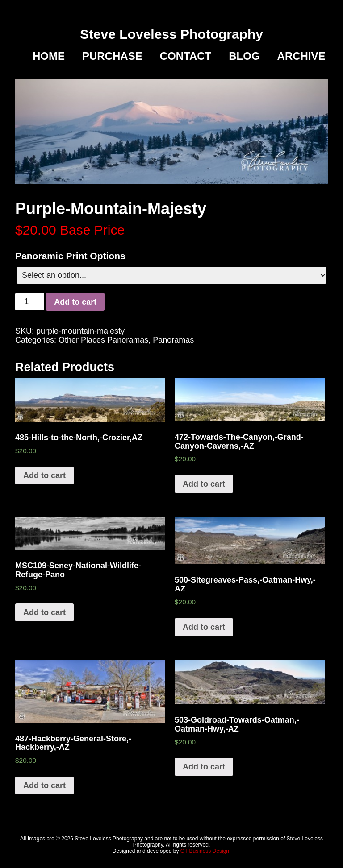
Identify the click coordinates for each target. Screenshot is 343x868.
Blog (244, 56)
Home (49, 56)
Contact (186, 56)
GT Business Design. (206, 851)
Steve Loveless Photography (171, 34)
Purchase (112, 56)
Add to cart (75, 302)
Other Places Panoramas (103, 340)
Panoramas (173, 340)
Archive (301, 56)
